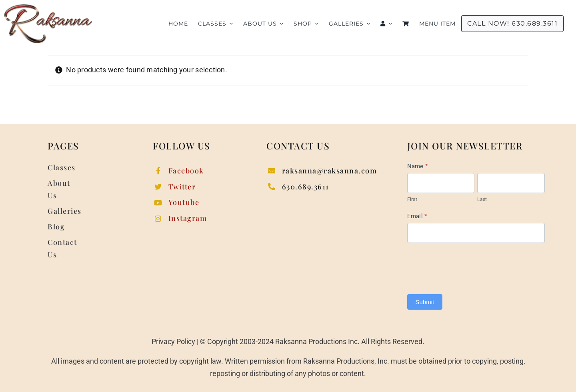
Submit (425, 302)
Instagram (188, 218)
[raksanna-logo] (48, 7)
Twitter (182, 187)
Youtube (184, 202)
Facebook (186, 171)
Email (417, 216)
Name (418, 166)
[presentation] (468, 267)
